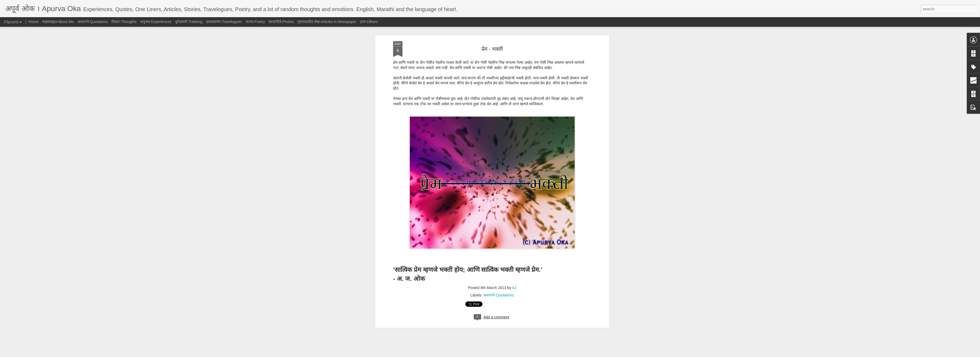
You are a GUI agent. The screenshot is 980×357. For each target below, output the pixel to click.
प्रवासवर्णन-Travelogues (224, 22)
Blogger (507, 354)
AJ (514, 124)
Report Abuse (522, 354)
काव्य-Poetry (255, 22)
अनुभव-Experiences (156, 22)
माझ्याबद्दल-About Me (58, 22)
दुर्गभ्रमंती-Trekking (189, 22)
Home (33, 22)
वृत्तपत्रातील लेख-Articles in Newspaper (327, 22)
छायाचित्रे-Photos (281, 22)
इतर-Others (369, 22)
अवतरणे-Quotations (498, 131)
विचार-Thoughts (124, 22)
